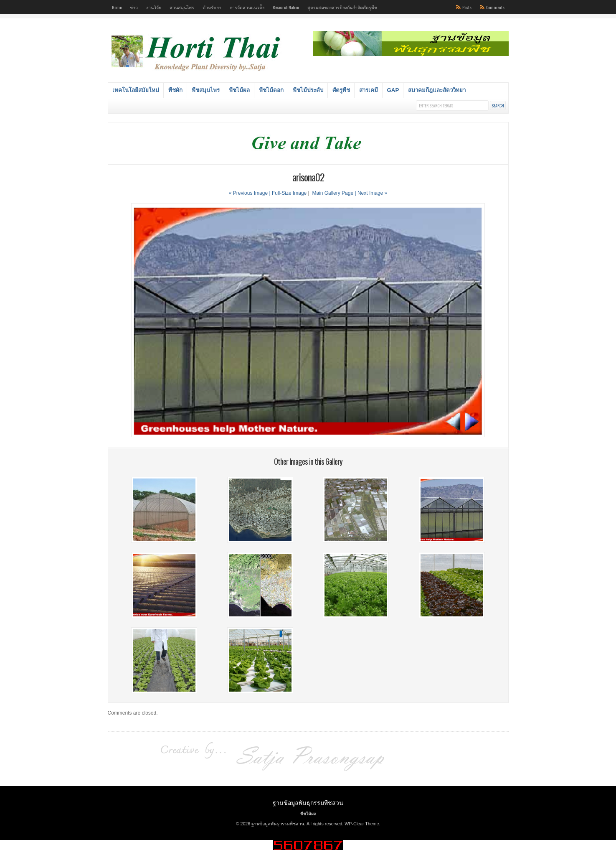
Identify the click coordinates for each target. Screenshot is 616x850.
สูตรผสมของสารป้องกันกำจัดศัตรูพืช (342, 7)
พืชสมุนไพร (206, 90)
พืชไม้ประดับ (308, 90)
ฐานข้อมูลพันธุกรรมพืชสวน (308, 802)
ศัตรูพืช (341, 90)
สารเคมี (369, 90)
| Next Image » (371, 193)
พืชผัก (175, 90)
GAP (393, 90)
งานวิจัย (154, 7)
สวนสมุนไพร (182, 7)
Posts (467, 7)
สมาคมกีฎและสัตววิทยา (437, 90)
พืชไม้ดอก (271, 90)
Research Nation (286, 7)
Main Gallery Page (333, 193)
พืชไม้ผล (239, 90)
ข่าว (134, 7)
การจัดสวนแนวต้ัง (247, 7)
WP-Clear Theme (362, 824)
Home (117, 7)
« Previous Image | (250, 193)
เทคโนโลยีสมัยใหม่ (136, 90)
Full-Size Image (289, 193)
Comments (495, 7)
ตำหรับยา (212, 7)
